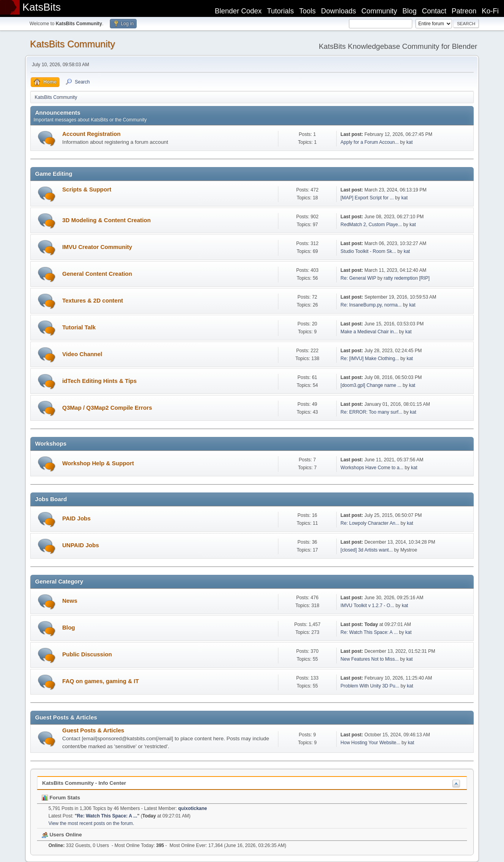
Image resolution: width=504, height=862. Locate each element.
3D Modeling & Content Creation (107, 220)
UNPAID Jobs (81, 545)
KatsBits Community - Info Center (84, 783)
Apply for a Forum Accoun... (370, 142)
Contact (434, 11)
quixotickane (193, 808)
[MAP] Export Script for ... (367, 198)
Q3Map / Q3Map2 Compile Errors (107, 408)
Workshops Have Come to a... (372, 468)
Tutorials (280, 11)
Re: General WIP (358, 278)
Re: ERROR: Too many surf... (372, 412)
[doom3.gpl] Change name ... (371, 385)
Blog (409, 11)
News (70, 601)
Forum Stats (61, 798)
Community (379, 11)
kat (409, 142)
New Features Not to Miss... (370, 659)
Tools (308, 11)
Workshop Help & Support (98, 463)
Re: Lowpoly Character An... (370, 523)
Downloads (338, 11)
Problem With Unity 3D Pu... (370, 686)
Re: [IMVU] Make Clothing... (370, 359)
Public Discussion (87, 654)
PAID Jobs (76, 518)
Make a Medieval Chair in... (369, 332)
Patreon (464, 11)
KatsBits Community (72, 44)
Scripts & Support (87, 189)
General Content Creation (97, 274)
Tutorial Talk (79, 327)
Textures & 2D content (93, 301)
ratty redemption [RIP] (407, 278)
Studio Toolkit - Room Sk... (368, 251)
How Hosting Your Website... (371, 743)
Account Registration (91, 134)
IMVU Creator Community (97, 247)
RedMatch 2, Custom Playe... (371, 225)
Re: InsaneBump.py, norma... (371, 305)
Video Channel (82, 354)
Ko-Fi (490, 11)
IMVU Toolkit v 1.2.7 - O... (367, 606)
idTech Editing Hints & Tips (99, 381)
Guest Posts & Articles (93, 730)
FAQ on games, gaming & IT (101, 681)
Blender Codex (238, 11)
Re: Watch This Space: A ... (369, 632)
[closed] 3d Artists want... (367, 550)
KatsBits (42, 7)
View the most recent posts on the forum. (91, 823)
